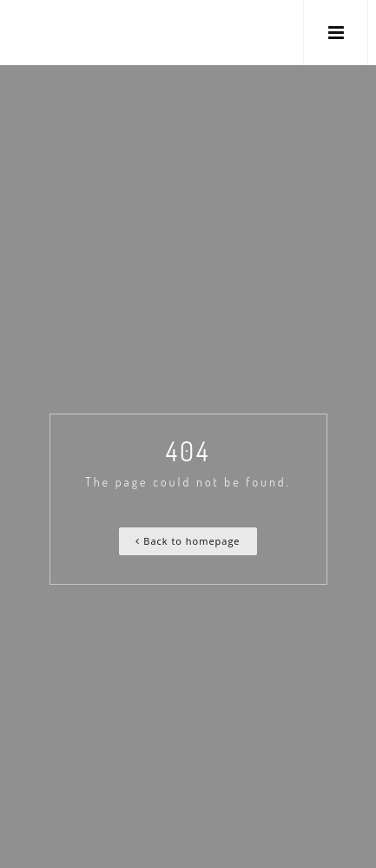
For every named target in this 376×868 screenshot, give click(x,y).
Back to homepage (188, 541)
